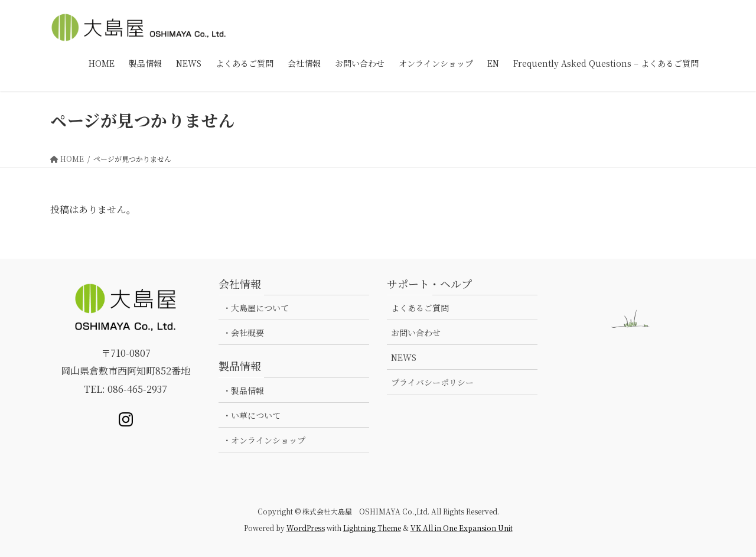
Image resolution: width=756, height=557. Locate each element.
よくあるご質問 (420, 308)
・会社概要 (243, 333)
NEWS (404, 357)
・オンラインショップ (264, 440)
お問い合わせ (416, 333)
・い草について (252, 415)
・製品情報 (243, 390)
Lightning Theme (372, 528)
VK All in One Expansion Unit (462, 528)
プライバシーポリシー (432, 382)
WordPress (306, 528)
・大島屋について (256, 308)
